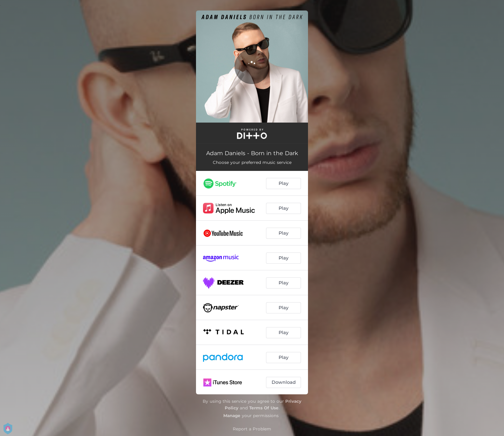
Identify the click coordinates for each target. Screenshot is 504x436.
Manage (232, 416)
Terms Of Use (264, 408)
